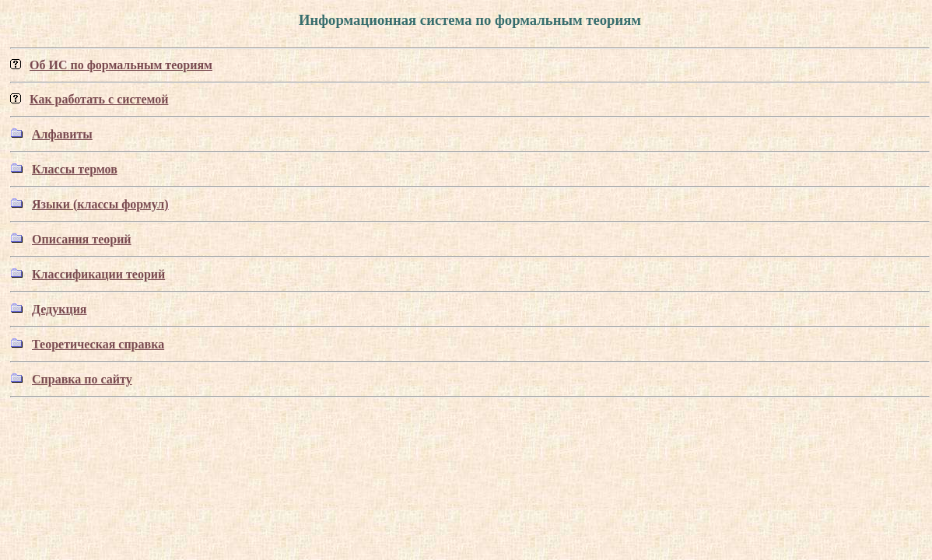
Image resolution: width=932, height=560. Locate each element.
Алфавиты (62, 134)
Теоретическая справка (98, 344)
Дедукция (60, 309)
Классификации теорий (98, 274)
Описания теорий (82, 239)
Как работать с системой (99, 99)
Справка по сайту (82, 379)
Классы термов (75, 169)
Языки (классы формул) (100, 204)
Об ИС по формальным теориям (121, 65)
